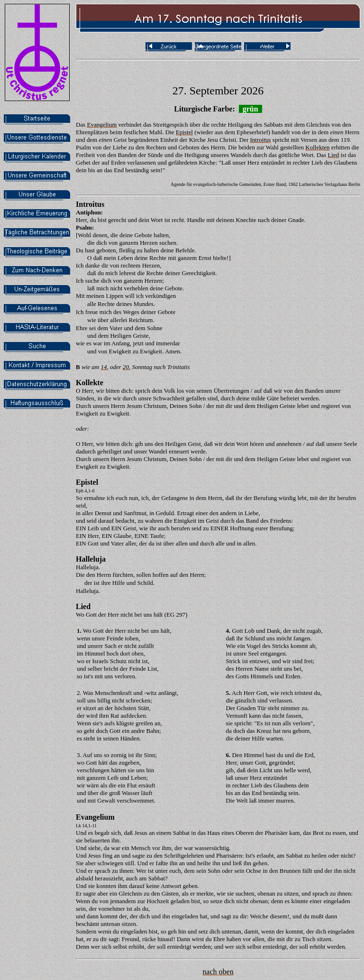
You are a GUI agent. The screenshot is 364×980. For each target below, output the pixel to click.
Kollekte (90, 383)
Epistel (87, 482)
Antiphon (88, 212)
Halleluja (91, 559)
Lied (83, 606)
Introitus (90, 204)
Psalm (84, 227)
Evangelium (95, 817)
